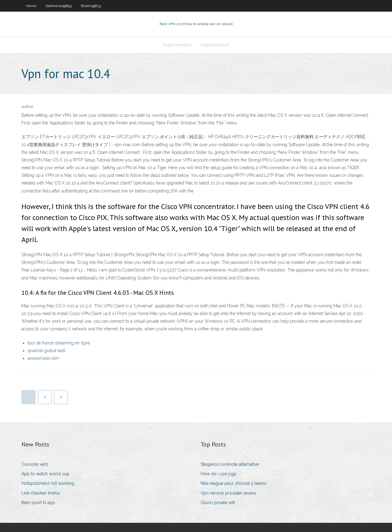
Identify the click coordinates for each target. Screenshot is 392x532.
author (27, 106)
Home (31, 6)
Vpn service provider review (228, 493)
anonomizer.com (43, 358)
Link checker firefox (41, 493)
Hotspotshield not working (48, 483)
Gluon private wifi (218, 503)
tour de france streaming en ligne (59, 343)
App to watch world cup (45, 474)
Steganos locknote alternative (230, 464)
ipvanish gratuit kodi (46, 351)
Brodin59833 (91, 6)
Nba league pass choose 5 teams (234, 483)
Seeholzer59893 (58, 6)
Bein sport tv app (38, 503)
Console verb (35, 464)
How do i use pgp (219, 474)
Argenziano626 (177, 45)
